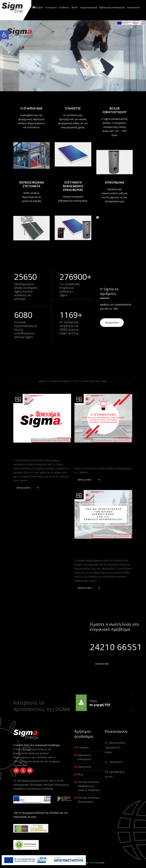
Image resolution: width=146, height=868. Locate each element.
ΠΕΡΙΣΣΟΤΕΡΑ (112, 323)
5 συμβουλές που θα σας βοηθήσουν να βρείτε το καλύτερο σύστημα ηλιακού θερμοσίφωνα (97, 454)
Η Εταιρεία (51, 8)
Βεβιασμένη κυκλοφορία (112, 8)
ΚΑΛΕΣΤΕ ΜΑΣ (102, 664)
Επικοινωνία (134, 8)
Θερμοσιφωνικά (89, 8)
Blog (80, 774)
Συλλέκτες (64, 8)
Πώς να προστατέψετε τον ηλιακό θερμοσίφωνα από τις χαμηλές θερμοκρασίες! (99, 548)
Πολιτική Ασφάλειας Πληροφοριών (89, 800)
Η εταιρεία (83, 747)
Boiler (75, 8)
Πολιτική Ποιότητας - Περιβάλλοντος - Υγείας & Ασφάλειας (89, 786)
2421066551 (116, 762)
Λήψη (93, 700)
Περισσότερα (28, 488)
